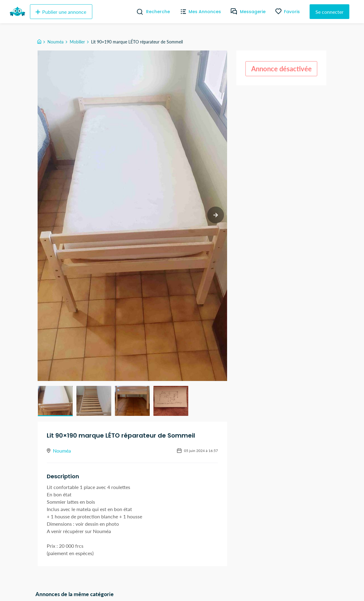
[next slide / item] (216, 215)
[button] (55, 401)
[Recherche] (137, 12)
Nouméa (55, 42)
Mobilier (77, 42)
